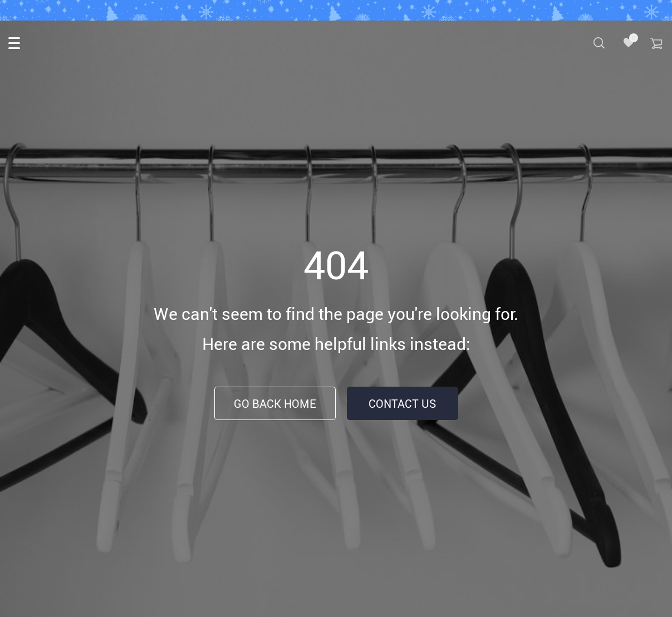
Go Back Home (275, 404)
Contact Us (402, 404)
